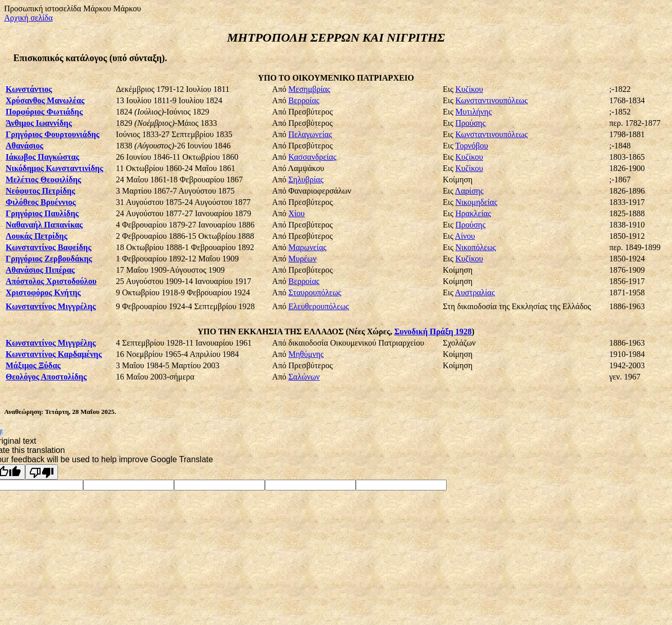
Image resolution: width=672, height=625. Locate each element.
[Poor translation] (42, 472)
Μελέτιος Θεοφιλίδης (43, 179)
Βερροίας (304, 100)
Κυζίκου (469, 89)
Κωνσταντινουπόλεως (492, 100)
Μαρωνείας (308, 247)
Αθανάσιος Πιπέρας (40, 270)
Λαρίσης (469, 191)
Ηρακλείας (473, 213)
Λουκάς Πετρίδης (36, 236)
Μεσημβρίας (310, 89)
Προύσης (471, 123)
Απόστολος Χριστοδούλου (51, 281)
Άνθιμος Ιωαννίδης (39, 123)
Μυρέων (303, 259)
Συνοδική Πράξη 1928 (433, 332)
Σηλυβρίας (306, 179)
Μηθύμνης (306, 354)
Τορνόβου (472, 146)
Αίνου (465, 236)
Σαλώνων (304, 377)
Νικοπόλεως (476, 247)
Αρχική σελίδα (28, 18)
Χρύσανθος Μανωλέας (45, 100)
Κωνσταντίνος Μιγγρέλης (51, 306)
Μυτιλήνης (474, 112)
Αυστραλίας (475, 292)
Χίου (297, 213)
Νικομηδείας (476, 202)
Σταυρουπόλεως (315, 292)
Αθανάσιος (24, 146)
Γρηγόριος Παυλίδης (42, 213)
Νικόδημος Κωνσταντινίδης (54, 168)
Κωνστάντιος (29, 89)
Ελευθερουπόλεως (319, 306)
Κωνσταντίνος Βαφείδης (49, 247)
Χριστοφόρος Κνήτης (43, 292)
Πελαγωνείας (310, 134)
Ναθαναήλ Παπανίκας (44, 225)
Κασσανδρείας (312, 157)
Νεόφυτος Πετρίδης (40, 191)
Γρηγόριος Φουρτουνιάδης (53, 134)
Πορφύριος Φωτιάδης (44, 112)
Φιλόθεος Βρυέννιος (41, 202)
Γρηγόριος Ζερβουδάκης (49, 259)
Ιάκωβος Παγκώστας (42, 157)
